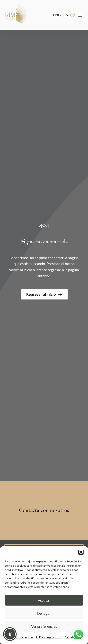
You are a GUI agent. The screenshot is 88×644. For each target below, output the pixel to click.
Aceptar (44, 600)
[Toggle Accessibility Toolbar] (10, 634)
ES (66, 15)
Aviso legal (71, 637)
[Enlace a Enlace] (16, 15)
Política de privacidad (49, 637)
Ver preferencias (44, 626)
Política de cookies (22, 637)
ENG (57, 15)
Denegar (44, 613)
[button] (81, 552)
